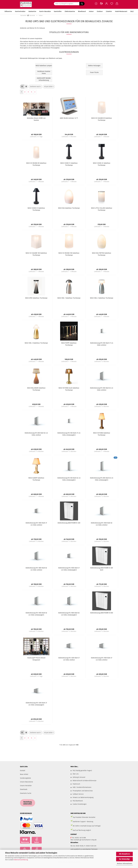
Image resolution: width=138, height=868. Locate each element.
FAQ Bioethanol (78, 801)
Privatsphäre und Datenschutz (83, 791)
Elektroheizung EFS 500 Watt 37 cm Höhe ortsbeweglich (69, 434)
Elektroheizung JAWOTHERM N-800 (102, 613)
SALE (132, 11)
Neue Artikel (24, 774)
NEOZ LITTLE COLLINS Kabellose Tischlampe (102, 209)
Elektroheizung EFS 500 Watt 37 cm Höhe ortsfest (102, 344)
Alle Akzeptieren (124, 854)
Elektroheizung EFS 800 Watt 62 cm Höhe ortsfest (36, 434)
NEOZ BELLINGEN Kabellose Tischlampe (36, 389)
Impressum (76, 784)
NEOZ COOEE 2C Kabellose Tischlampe (102, 164)
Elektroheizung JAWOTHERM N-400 (69, 523)
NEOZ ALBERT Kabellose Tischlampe (36, 479)
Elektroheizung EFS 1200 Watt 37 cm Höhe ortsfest (69, 659)
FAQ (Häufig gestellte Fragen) (82, 771)
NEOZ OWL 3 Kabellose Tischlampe (36, 343)
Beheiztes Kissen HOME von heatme (36, 119)
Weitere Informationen (125, 864)
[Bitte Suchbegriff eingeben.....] (82, 4)
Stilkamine (8, 11)
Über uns (76, 774)
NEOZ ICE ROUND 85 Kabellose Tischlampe (36, 164)
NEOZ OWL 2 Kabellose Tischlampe (102, 298)
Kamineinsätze (20, 11)
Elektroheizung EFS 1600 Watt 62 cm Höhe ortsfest (36, 569)
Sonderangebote (25, 778)
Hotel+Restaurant (121, 11)
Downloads (24, 789)
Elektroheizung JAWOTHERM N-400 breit (102, 569)
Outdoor (100, 11)
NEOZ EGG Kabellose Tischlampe (69, 208)
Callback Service (78, 794)
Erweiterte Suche (26, 793)
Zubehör (109, 11)
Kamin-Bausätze (45, 11)
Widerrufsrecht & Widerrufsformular (85, 781)
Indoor (91, 11)
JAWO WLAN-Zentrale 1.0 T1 (69, 118)
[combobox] (36, 87)
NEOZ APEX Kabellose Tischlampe (36, 298)
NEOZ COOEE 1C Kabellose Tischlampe (69, 164)
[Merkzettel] (112, 4)
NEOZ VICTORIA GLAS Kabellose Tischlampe (69, 389)
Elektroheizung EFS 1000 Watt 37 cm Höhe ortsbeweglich (69, 569)
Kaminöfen (58, 11)
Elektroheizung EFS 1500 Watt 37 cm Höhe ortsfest (102, 659)
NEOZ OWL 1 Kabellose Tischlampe (69, 298)
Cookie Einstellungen (80, 804)
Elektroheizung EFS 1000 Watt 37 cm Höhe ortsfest (36, 524)
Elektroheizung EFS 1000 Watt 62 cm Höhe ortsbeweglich (36, 614)
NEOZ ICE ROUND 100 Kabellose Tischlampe (69, 254)
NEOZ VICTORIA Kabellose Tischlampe (102, 434)
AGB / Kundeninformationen (82, 787)
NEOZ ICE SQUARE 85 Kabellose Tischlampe (102, 119)
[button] (101, 4)
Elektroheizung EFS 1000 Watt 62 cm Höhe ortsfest (102, 524)
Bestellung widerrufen (28, 803)
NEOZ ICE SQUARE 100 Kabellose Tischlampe (36, 254)
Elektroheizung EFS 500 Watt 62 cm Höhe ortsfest (102, 389)
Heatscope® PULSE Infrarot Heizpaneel (36, 659)
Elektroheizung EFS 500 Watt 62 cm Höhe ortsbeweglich (69, 479)
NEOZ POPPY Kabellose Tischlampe (69, 344)
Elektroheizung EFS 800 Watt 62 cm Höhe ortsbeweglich (102, 479)
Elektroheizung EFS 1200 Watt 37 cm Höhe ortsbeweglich (36, 704)
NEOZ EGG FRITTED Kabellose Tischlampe (102, 254)
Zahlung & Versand (79, 777)
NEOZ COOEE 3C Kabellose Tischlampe (36, 209)
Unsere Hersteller (26, 786)
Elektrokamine (70, 11)
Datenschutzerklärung (21, 860)
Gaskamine (32, 11)
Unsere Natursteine (26, 782)
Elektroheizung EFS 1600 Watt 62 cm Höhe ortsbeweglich (69, 614)
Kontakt (23, 771)
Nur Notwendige (124, 859)
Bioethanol (82, 11)
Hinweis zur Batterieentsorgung (83, 797)
